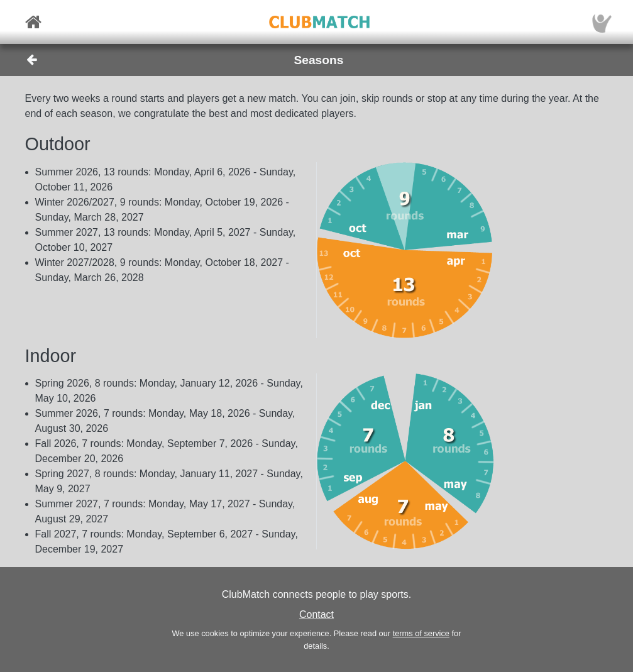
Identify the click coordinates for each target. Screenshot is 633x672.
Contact (316, 614)
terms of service (421, 633)
